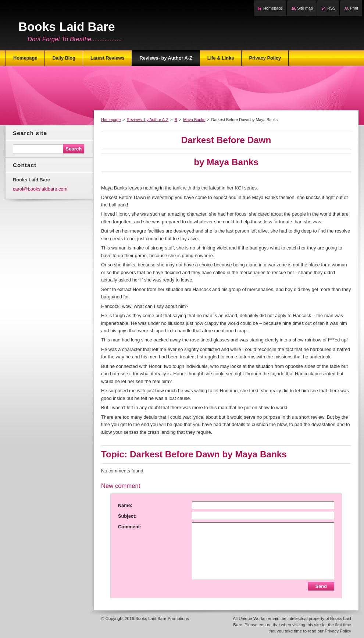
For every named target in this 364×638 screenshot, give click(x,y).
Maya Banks (194, 120)
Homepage (111, 120)
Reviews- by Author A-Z (148, 120)
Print (354, 8)
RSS (331, 8)
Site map (305, 8)
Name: (125, 505)
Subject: (127, 516)
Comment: (130, 527)
